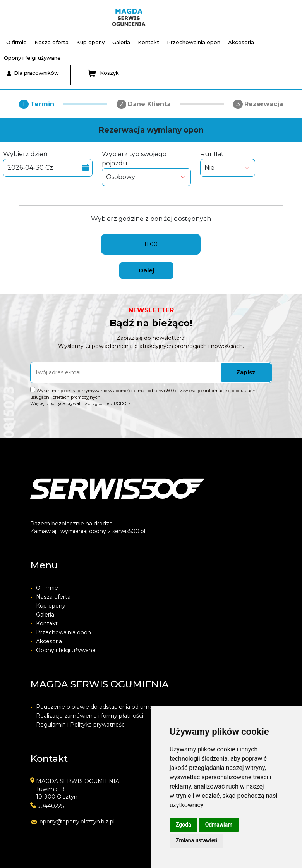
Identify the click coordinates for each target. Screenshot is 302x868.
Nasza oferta (51, 42)
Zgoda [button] (184, 825)
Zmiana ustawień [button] (196, 840)
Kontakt (148, 42)
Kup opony (90, 42)
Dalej (146, 270)
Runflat (228, 164)
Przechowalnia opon (194, 42)
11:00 (151, 244)
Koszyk (104, 73)
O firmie (16, 42)
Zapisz (246, 372)
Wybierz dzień (48, 164)
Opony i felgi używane (32, 58)
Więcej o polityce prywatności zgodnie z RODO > (80, 403)
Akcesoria (241, 42)
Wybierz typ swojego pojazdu (147, 168)
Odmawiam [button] (219, 825)
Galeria (121, 42)
